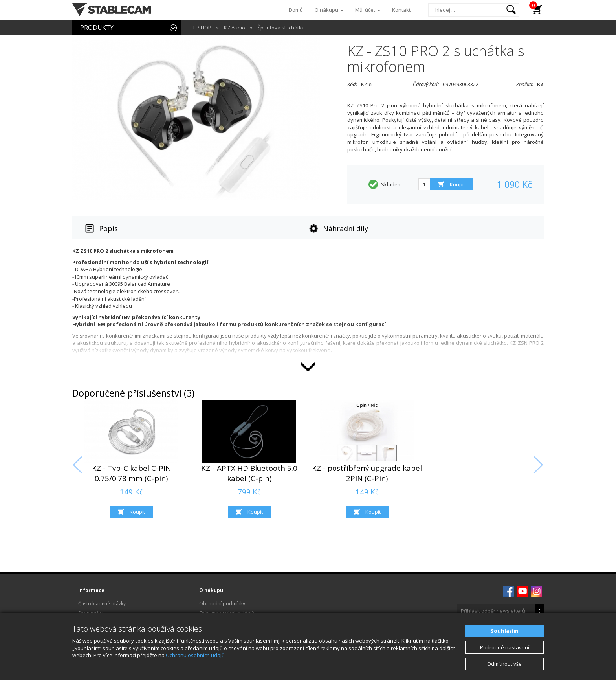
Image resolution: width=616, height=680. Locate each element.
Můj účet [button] (368, 10)
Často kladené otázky (102, 604)
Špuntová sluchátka (281, 28)
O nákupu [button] (329, 10)
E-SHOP (202, 28)
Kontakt (401, 10)
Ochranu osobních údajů (195, 655)
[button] (78, 465)
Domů (296, 10)
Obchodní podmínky (222, 604)
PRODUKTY (97, 28)
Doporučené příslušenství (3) (133, 393)
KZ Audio (235, 28)
